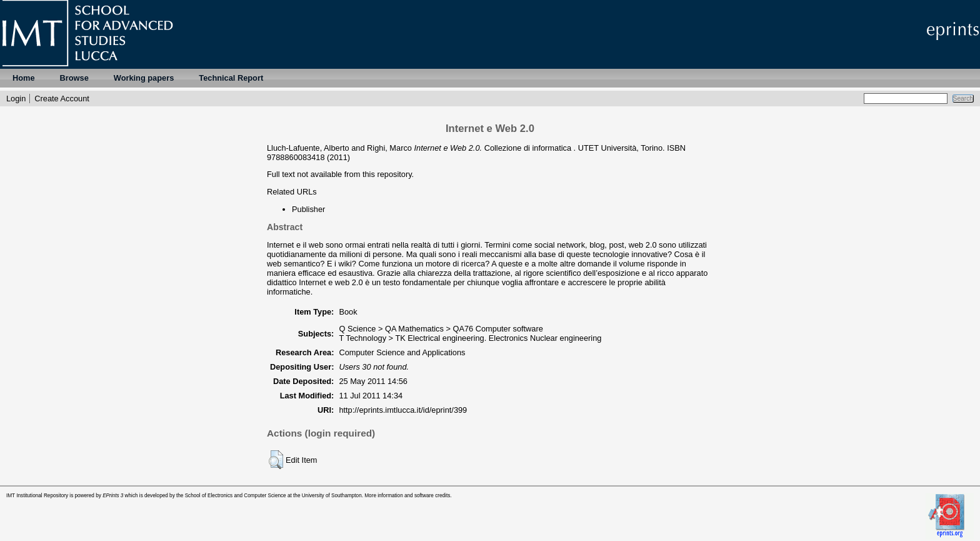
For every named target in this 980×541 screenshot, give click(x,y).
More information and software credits (407, 496)
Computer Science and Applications (402, 352)
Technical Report (231, 78)
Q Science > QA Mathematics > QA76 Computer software (441, 329)
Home (24, 78)
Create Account (62, 99)
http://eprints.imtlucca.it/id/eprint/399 (403, 410)
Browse (74, 78)
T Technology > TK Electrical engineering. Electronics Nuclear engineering (470, 338)
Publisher (308, 209)
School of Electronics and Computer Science (236, 496)
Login (16, 99)
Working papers (144, 78)
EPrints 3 (113, 496)
